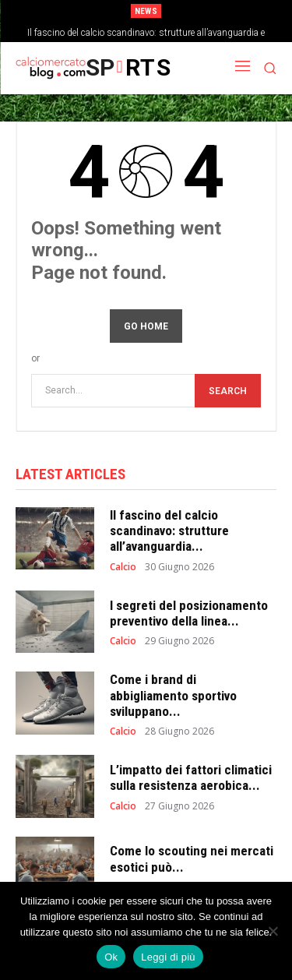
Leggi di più (168, 957)
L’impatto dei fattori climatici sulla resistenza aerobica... (191, 777)
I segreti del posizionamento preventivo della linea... (189, 613)
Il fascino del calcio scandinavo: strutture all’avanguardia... (169, 531)
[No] (273, 931)
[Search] (228, 391)
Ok (111, 957)
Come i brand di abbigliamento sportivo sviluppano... (173, 695)
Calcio (123, 567)
